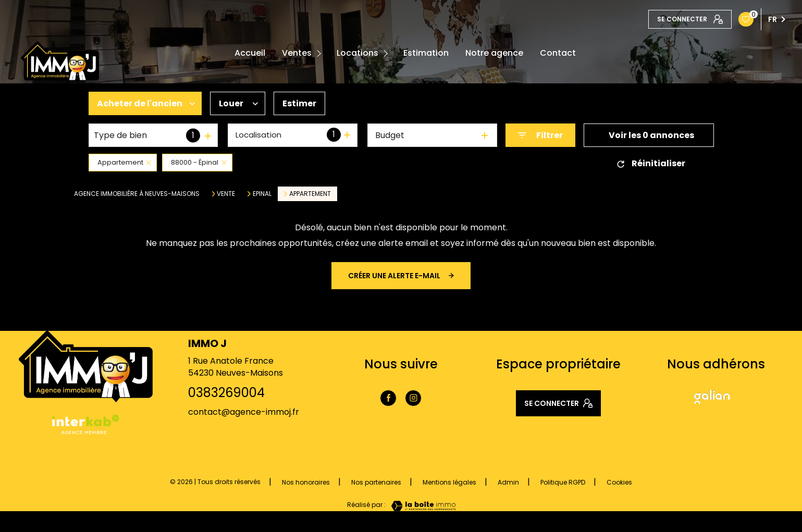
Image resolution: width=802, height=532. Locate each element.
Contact (558, 53)
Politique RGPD (563, 482)
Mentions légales (449, 482)
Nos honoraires (306, 482)
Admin (508, 482)
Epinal (262, 194)
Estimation (426, 53)
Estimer (299, 103)
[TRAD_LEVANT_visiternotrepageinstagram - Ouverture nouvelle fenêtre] (413, 398)
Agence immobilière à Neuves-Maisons (137, 194)
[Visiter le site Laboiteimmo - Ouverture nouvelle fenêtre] (421, 506)
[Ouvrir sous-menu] (321, 53)
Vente (226, 194)
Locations (357, 53)
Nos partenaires (376, 482)
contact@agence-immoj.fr (244, 412)
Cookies (619, 482)
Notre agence (494, 53)
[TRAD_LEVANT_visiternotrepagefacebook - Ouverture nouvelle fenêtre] (388, 398)
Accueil (250, 53)
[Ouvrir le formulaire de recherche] (540, 135)
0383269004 (226, 393)
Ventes (297, 53)
